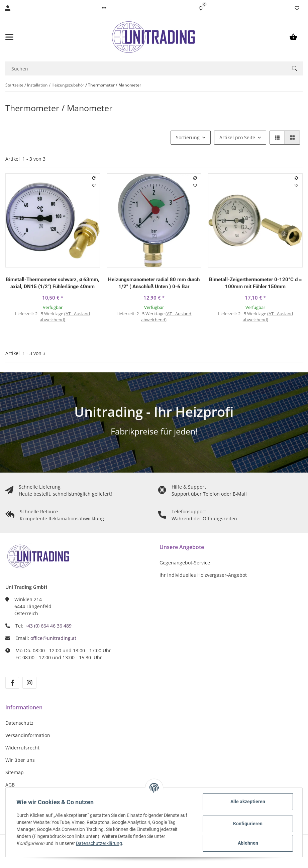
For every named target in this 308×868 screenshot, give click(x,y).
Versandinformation (28, 735)
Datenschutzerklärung (99, 843)
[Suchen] (146, 68)
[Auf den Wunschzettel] (94, 185)
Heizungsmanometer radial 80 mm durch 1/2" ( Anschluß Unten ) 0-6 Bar (154, 283)
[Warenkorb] (293, 37)
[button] (104, 8)
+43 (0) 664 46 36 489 (48, 626)
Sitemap (15, 772)
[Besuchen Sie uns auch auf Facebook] (12, 683)
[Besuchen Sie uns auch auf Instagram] (29, 683)
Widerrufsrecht (22, 748)
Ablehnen (248, 843)
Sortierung (188, 137)
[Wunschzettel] (297, 8)
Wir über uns (20, 760)
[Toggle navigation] (28, 37)
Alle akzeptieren (248, 802)
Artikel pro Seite (237, 137)
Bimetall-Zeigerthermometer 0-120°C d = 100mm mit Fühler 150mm (255, 283)
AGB (10, 785)
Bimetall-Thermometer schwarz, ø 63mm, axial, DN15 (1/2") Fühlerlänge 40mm (53, 283)
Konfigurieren (248, 824)
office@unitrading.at (53, 638)
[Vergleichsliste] (201, 8)
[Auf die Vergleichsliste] (94, 178)
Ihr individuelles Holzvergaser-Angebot (203, 575)
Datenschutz (19, 723)
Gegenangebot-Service (185, 563)
